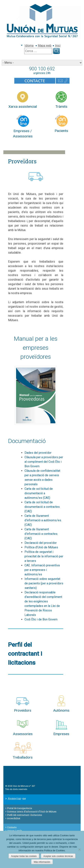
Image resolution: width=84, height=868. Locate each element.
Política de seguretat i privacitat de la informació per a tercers (44, 556)
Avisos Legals (15, 831)
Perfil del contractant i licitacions (25, 815)
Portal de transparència (20, 808)
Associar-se (17, 798)
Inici (58, 46)
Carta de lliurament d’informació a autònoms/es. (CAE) (43, 520)
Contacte (12, 827)
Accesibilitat (14, 818)
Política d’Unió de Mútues (41, 547)
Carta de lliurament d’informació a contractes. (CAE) (41, 534)
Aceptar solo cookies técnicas (58, 856)
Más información (42, 862)
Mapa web (45, 46)
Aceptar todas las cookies (24, 856)
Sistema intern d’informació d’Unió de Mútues (32, 811)
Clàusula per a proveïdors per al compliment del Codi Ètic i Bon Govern (44, 462)
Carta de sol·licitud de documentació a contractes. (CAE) (42, 507)
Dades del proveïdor (38, 453)
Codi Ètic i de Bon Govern (41, 619)
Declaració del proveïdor (41, 543)
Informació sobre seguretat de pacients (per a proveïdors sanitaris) (44, 583)
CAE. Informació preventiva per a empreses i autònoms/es (42, 570)
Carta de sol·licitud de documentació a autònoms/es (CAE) (39, 493)
